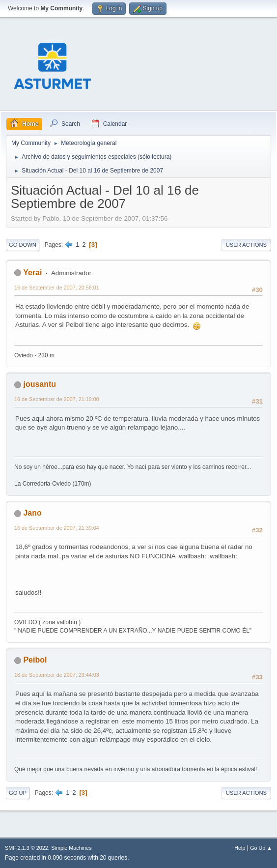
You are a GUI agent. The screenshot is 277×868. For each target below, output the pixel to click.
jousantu (40, 384)
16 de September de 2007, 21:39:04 (57, 528)
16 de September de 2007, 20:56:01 (57, 288)
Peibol (35, 660)
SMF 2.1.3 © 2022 (27, 848)
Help (240, 848)
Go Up (18, 793)
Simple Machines (71, 848)
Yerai (32, 273)
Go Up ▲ (261, 848)
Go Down (23, 245)
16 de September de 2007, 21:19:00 (57, 399)
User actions (246, 245)
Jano (32, 513)
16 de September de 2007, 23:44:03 (57, 675)
